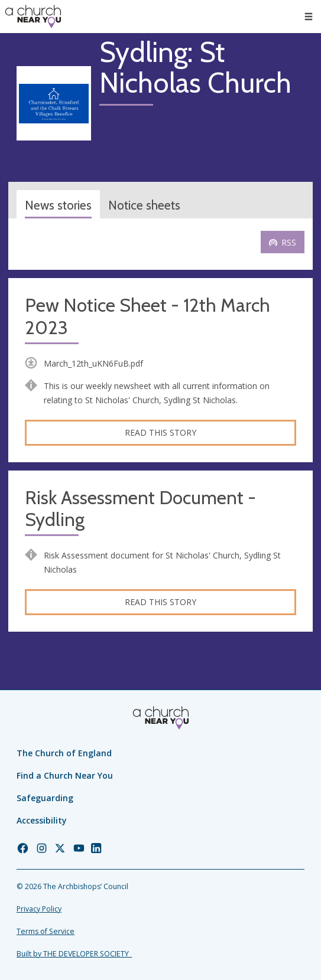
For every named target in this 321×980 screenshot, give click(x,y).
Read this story (160, 432)
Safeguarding (45, 798)
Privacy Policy (39, 909)
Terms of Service (46, 931)
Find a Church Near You (65, 775)
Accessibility (42, 820)
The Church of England (64, 753)
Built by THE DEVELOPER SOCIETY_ (74, 954)
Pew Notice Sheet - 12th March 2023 (147, 317)
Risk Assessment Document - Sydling (140, 509)
